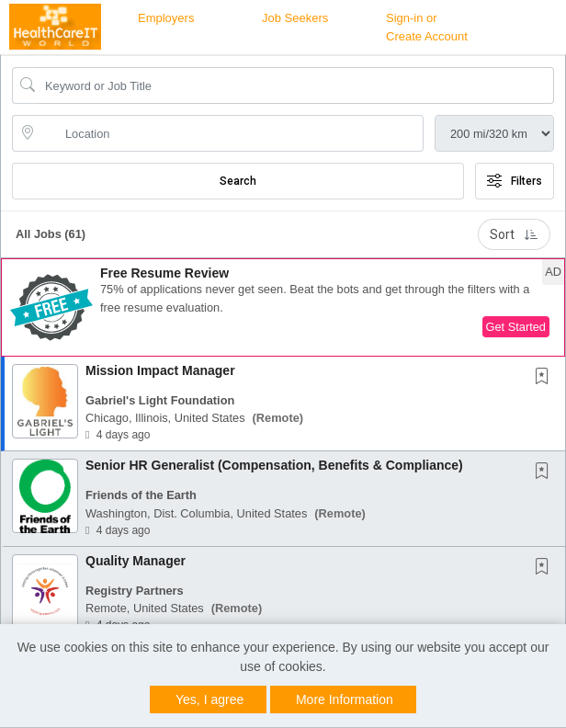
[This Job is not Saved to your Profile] (546, 378)
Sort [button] (514, 234)
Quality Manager (136, 561)
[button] (283, 307)
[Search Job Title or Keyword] (296, 85)
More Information (345, 700)
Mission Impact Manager (160, 370)
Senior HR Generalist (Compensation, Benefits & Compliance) (274, 465)
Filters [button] (515, 181)
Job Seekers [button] (295, 18)
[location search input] (231, 133)
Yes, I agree (209, 700)
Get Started (516, 327)
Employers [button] (166, 18)
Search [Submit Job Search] (238, 181)
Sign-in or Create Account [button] (427, 27)
